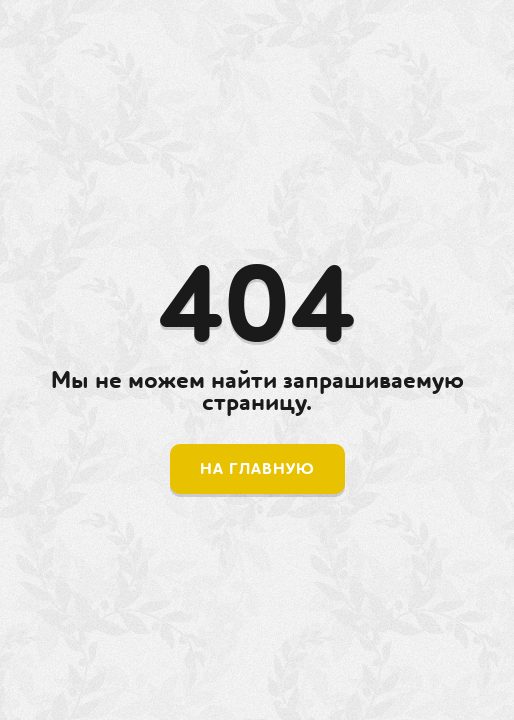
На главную (257, 469)
